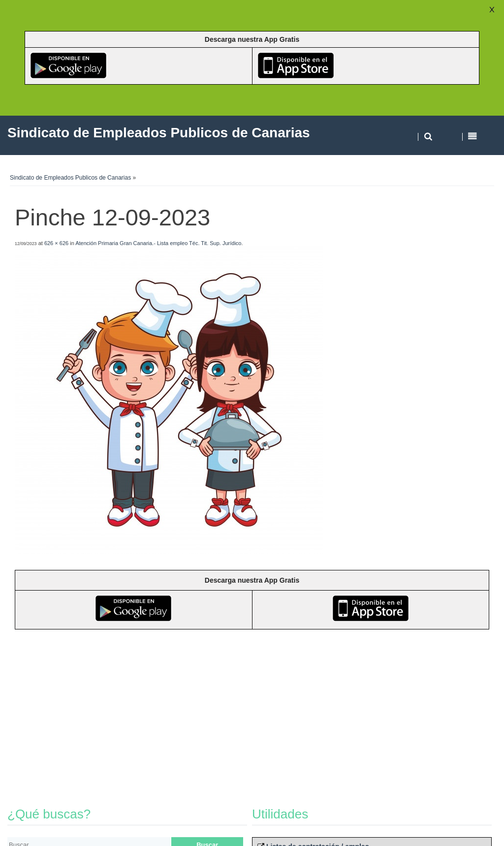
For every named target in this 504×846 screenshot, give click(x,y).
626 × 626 (56, 243)
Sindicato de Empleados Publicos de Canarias (70, 178)
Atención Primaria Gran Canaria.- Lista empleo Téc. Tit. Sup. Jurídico (158, 243)
